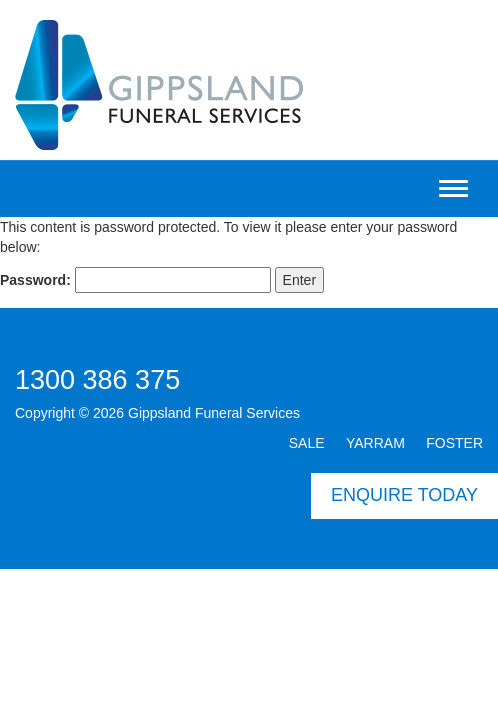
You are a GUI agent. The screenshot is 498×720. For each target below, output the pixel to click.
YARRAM (375, 443)
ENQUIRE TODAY (404, 495)
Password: (135, 280)
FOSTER (454, 443)
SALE (307, 443)
